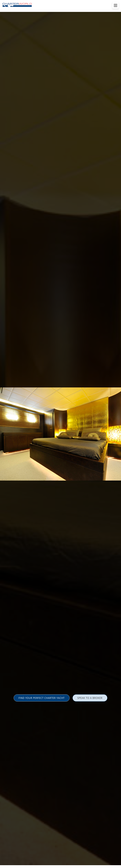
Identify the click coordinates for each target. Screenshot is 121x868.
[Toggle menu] (116, 6)
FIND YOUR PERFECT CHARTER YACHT (42, 698)
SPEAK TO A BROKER (90, 698)
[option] (60, 434)
